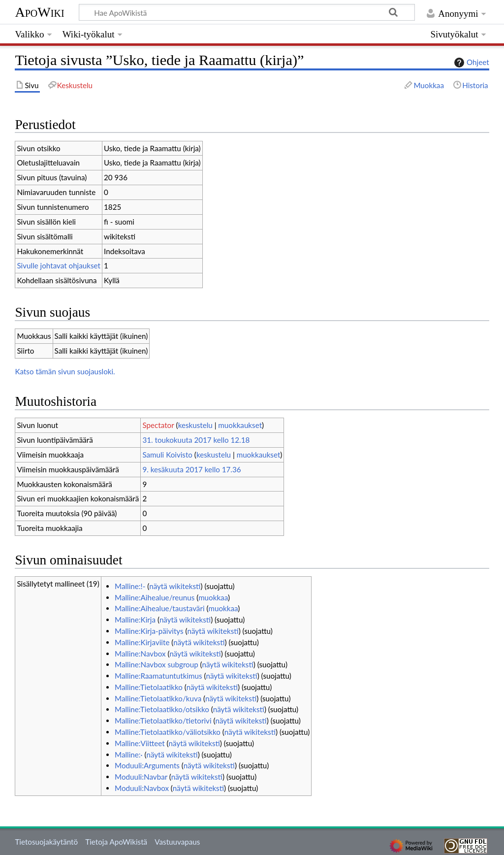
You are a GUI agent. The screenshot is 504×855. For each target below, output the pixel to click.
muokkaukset (240, 425)
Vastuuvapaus (177, 842)
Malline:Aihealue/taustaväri (160, 608)
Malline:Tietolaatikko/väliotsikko (168, 732)
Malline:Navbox (140, 654)
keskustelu (195, 425)
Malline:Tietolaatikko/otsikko (162, 709)
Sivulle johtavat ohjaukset (59, 265)
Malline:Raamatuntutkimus (158, 676)
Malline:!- (130, 586)
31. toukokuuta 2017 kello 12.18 (196, 440)
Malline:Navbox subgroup (157, 664)
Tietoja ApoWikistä (116, 842)
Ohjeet (471, 63)
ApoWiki (39, 12)
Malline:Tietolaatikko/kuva (158, 698)
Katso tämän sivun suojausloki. (65, 371)
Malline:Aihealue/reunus (155, 597)
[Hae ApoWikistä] (247, 12)
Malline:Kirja (135, 620)
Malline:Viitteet (140, 743)
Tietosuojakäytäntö (46, 842)
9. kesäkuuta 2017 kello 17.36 (191, 469)
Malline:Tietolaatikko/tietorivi (163, 721)
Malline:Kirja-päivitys (149, 631)
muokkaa (213, 597)
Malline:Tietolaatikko (149, 687)
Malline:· (128, 755)
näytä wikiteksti (175, 586)
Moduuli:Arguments (147, 765)
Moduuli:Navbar (141, 777)
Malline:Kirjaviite (142, 642)
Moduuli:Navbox (142, 788)
